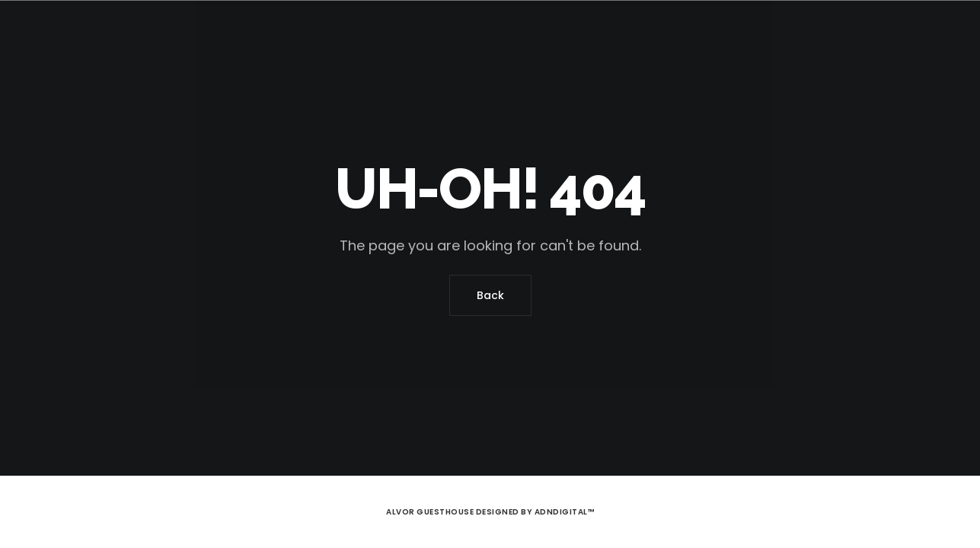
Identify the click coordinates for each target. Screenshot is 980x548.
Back (490, 295)
